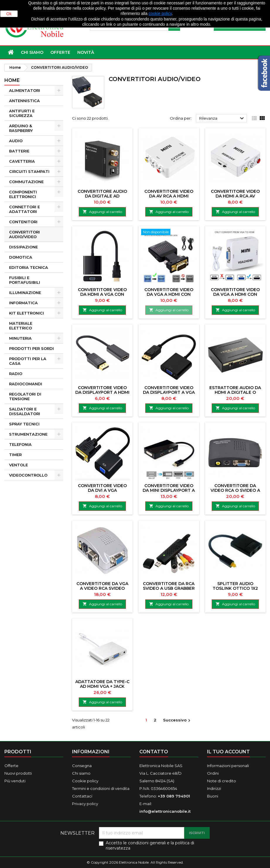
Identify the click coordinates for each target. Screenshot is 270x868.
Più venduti (15, 781)
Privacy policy (85, 804)
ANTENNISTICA (24, 101)
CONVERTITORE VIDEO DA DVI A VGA (102, 488)
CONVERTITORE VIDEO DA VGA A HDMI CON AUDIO (169, 294)
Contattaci (82, 796)
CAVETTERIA (22, 161)
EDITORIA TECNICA (29, 267)
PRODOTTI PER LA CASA (28, 361)
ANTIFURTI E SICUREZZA (22, 113)
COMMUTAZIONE (26, 182)
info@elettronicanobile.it (165, 811)
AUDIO (16, 141)
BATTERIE (19, 151)
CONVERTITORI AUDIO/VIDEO (24, 234)
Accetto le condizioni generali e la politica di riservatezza (150, 845)
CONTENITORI (23, 222)
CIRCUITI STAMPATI (29, 171)
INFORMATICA (23, 303)
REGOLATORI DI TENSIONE (25, 396)
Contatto (154, 752)
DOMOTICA (21, 257)
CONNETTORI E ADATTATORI (24, 209)
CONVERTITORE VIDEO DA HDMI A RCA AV (235, 194)
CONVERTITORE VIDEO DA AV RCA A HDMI (169, 194)
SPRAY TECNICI (24, 424)
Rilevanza (222, 118)
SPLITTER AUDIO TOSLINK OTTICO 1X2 (235, 586)
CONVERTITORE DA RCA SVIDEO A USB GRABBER (169, 586)
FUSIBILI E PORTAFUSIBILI (25, 280)
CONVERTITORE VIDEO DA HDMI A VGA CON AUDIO (102, 294)
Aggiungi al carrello (102, 212)
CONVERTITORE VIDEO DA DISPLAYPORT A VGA (169, 390)
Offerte (11, 766)
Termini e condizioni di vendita (101, 788)
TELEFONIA (20, 444)
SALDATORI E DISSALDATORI (25, 411)
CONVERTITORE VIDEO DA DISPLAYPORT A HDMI (102, 390)
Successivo (177, 720)
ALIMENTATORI (25, 90)
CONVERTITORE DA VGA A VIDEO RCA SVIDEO (102, 586)
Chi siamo (32, 52)
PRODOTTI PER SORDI (31, 348)
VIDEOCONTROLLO (28, 475)
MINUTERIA (20, 338)
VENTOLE (18, 465)
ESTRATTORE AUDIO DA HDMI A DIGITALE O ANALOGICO (235, 392)
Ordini (213, 773)
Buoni (213, 796)
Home (12, 80)
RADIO (16, 374)
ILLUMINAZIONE (25, 293)
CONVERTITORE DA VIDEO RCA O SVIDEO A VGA (235, 490)
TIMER (15, 455)
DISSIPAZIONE (23, 247)
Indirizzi (214, 788)
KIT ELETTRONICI (27, 313)
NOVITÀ (86, 52)
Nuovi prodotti (18, 773)
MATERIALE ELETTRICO (21, 326)
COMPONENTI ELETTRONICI (23, 194)
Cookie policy (85, 781)
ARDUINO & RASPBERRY (21, 128)
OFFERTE (60, 52)
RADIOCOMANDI (26, 384)
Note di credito (222, 781)
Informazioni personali (228, 766)
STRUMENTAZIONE (28, 434)
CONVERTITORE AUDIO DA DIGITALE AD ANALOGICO (102, 196)
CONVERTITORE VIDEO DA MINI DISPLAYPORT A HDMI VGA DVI (169, 490)
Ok (9, 14)
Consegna (82, 766)
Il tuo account (228, 752)
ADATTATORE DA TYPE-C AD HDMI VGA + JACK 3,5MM (102, 686)
